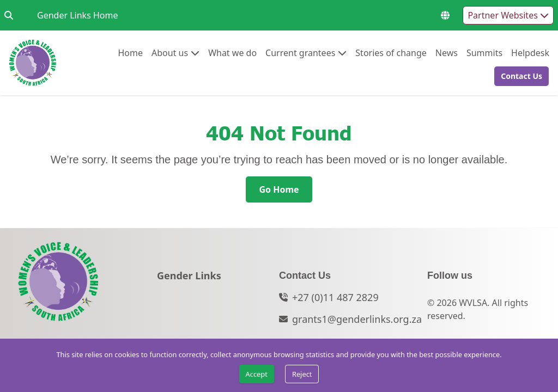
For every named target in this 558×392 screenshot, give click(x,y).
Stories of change (391, 53)
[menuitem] (130, 53)
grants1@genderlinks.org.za (357, 319)
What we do (232, 53)
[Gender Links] (189, 279)
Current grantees (300, 53)
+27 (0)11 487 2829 (335, 297)
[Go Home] (279, 189)
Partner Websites (508, 15)
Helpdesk (530, 53)
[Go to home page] (33, 63)
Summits (484, 53)
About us (170, 53)
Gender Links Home (77, 15)
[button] (518, 76)
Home (130, 53)
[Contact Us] (521, 76)
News (447, 53)
